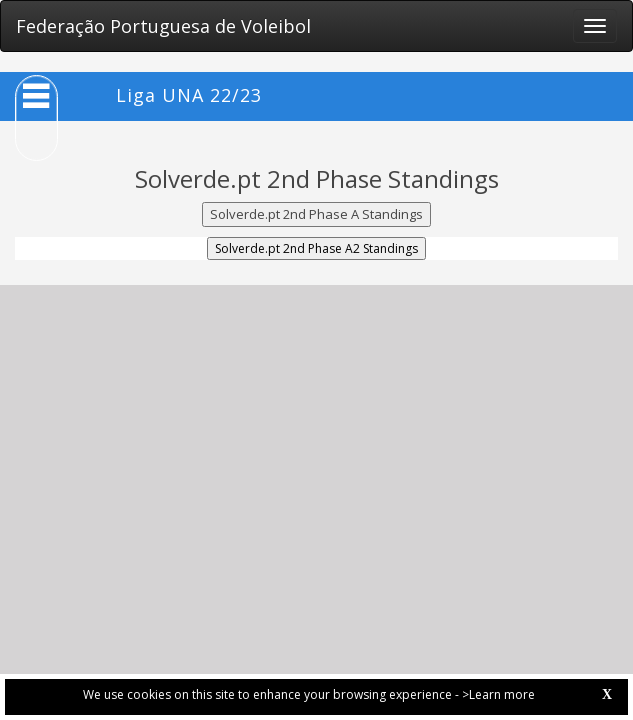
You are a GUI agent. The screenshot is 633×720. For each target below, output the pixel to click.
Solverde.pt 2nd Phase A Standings (316, 214)
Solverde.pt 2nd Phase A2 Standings (316, 248)
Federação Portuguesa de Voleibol (163, 26)
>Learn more (498, 694)
